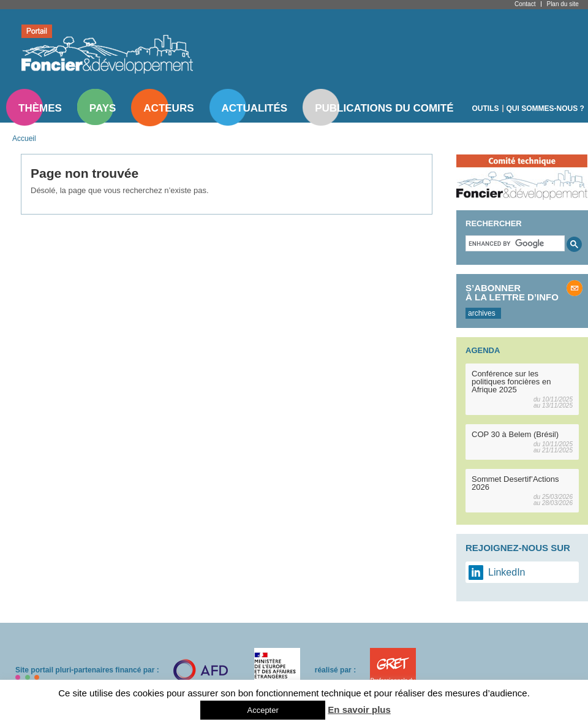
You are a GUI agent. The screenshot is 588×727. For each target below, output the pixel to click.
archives (482, 313)
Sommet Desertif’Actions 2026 (515, 483)
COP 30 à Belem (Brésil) (515, 434)
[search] (514, 243)
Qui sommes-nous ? (545, 108)
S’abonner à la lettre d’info (512, 292)
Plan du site (562, 4)
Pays (103, 108)
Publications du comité (384, 108)
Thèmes (40, 108)
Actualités (255, 108)
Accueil (24, 139)
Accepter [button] (262, 710)
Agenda (483, 350)
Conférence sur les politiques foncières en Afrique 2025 (511, 382)
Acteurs (168, 108)
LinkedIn (507, 572)
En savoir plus (359, 710)
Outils (486, 108)
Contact (525, 4)
